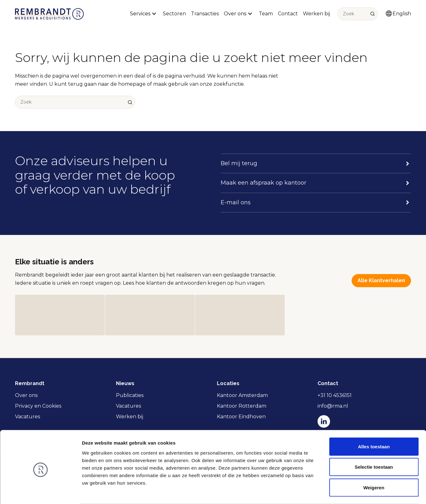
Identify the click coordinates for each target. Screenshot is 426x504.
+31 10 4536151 (335, 395)
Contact (288, 14)
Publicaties (130, 395)
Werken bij (316, 14)
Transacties (205, 14)
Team (266, 14)
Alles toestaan (374, 422)
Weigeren (374, 463)
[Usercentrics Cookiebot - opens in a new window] (40, 492)
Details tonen (338, 492)
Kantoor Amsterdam (242, 395)
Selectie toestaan (374, 443)
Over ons (26, 395)
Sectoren (174, 14)
